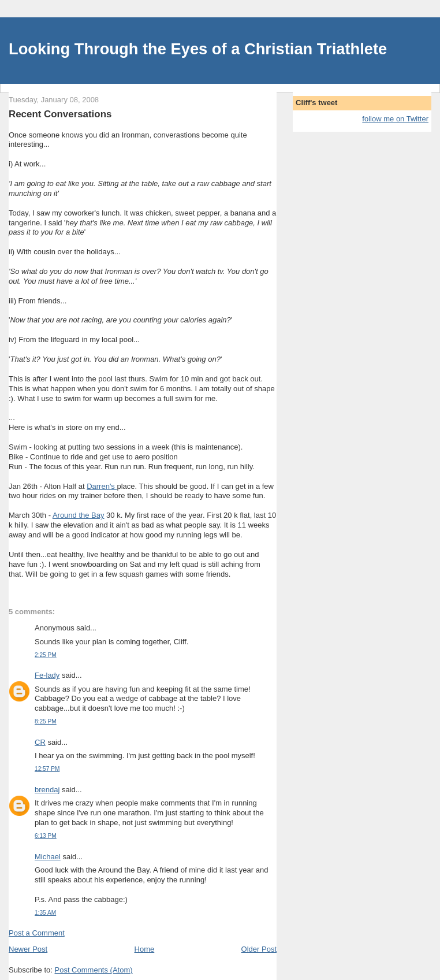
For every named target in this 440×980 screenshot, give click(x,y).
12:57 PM (47, 769)
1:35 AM (45, 913)
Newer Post (28, 949)
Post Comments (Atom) (94, 970)
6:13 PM (46, 836)
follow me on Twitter (395, 119)
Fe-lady (47, 675)
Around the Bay (79, 515)
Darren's (102, 486)
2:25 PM (46, 655)
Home (145, 949)
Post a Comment (37, 933)
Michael (48, 857)
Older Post (259, 949)
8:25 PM (46, 721)
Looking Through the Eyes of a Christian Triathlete (198, 49)
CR (40, 742)
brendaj (47, 790)
